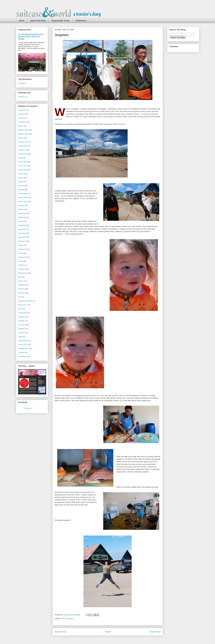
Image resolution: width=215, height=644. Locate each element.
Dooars (21, 178)
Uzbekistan (22, 357)
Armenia (21, 114)
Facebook (28, 408)
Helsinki (21, 221)
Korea (20, 253)
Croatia (21, 174)
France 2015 (23, 202)
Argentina (22, 110)
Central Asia (23, 154)
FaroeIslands (23, 194)
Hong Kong (22, 225)
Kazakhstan (23, 249)
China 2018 (22, 170)
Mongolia (70, 618)
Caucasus (22, 150)
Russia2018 (23, 313)
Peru (20, 309)
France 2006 (23, 197)
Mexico (21, 281)
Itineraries (22, 83)
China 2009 (22, 162)
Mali (20, 277)
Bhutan (21, 138)
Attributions (81, 21)
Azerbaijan (22, 122)
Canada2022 (23, 146)
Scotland (21, 317)
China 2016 (22, 166)
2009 (63, 618)
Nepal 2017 (22, 305)
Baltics (21, 126)
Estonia (21, 186)
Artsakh (21, 118)
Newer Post (60, 632)
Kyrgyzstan (22, 257)
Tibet (20, 337)
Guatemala (22, 213)
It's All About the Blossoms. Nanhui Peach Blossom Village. (31, 37)
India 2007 (22, 229)
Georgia (21, 205)
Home (22, 21)
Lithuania (22, 269)
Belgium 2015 (23, 134)
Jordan (21, 245)
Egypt (20, 182)
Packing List (23, 97)
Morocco (21, 289)
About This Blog (38, 21)
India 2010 (22, 233)
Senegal (21, 321)
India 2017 (22, 241)
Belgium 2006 (23, 130)
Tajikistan (22, 329)
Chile (20, 158)
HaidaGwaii (22, 217)
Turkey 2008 (23, 341)
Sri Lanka (22, 325)
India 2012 (22, 237)
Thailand (21, 333)
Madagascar (23, 273)
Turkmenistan (23, 349)
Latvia (20, 261)
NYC (20, 297)
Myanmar (22, 293)
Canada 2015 (23, 142)
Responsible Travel (61, 21)
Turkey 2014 (23, 345)
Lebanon (21, 265)
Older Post (155, 632)
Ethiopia (21, 190)
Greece (21, 210)
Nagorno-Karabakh (25, 301)
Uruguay (21, 353)
